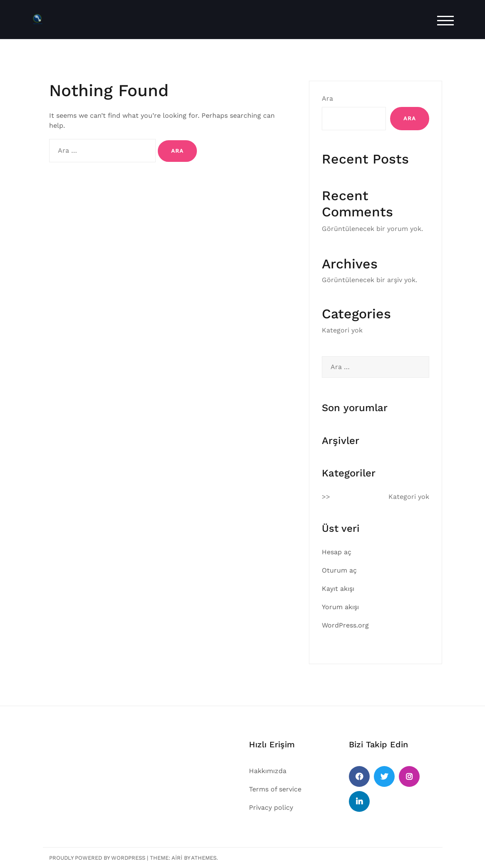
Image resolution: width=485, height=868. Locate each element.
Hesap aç (337, 552)
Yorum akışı (340, 607)
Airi (177, 858)
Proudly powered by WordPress (97, 858)
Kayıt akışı (338, 589)
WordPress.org (345, 625)
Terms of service (275, 789)
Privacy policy (271, 807)
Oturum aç (339, 570)
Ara (327, 98)
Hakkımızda (268, 771)
